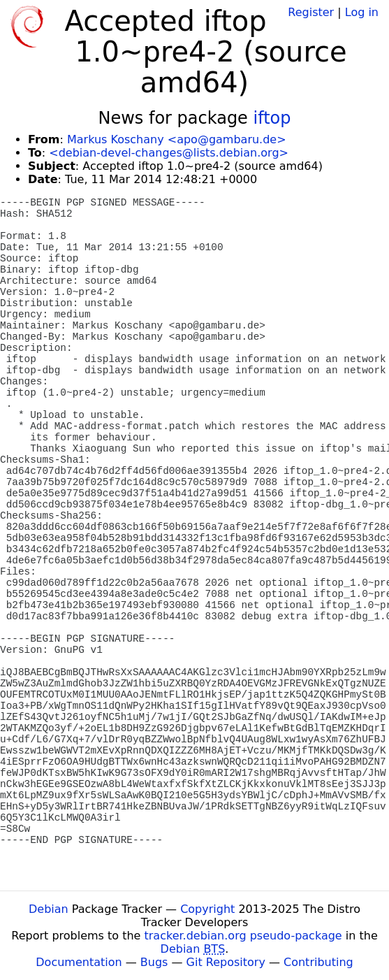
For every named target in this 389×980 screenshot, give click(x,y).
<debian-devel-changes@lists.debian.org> (169, 153)
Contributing (318, 962)
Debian (49, 909)
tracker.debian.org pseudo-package (243, 936)
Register (311, 12)
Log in (362, 12)
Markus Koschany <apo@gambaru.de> (177, 139)
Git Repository (226, 962)
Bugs (154, 962)
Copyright (207, 909)
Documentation (79, 962)
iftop (272, 118)
